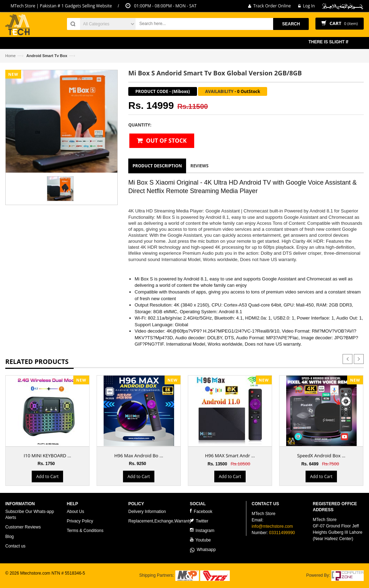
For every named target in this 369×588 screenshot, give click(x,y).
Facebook (201, 511)
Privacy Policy (80, 521)
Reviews (199, 166)
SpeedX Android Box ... (321, 456)
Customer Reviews (23, 527)
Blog (10, 537)
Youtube (201, 540)
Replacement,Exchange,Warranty (160, 521)
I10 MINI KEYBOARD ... (47, 456)
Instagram (202, 530)
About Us (76, 512)
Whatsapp (203, 550)
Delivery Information (147, 512)
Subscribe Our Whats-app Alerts (30, 515)
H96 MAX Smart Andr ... (230, 456)
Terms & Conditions (85, 531)
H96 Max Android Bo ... (139, 456)
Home (10, 56)
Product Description (157, 166)
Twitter (199, 521)
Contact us (15, 546)
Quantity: (140, 125)
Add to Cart (47, 476)
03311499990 (282, 533)
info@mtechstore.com (272, 526)
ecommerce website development (37, 580)
